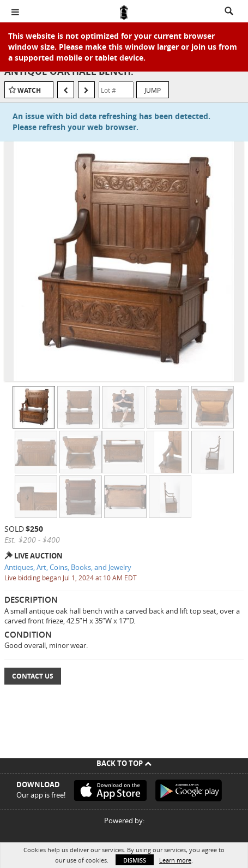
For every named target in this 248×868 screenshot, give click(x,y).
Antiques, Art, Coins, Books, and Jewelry (68, 567)
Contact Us (33, 676)
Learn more (175, 860)
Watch (29, 90)
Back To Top (124, 763)
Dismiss (135, 860)
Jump (153, 90)
